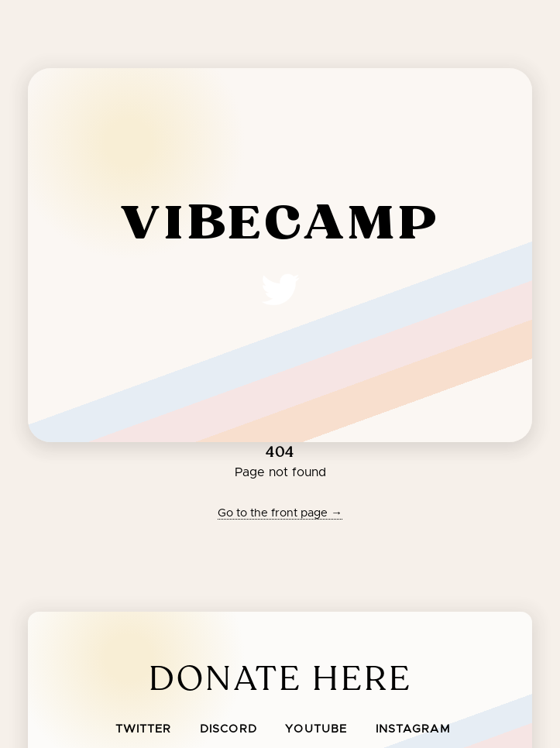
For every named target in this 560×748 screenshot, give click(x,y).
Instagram (413, 729)
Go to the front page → (280, 513)
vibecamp (280, 225)
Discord (228, 729)
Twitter (144, 729)
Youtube (316, 729)
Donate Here (280, 679)
